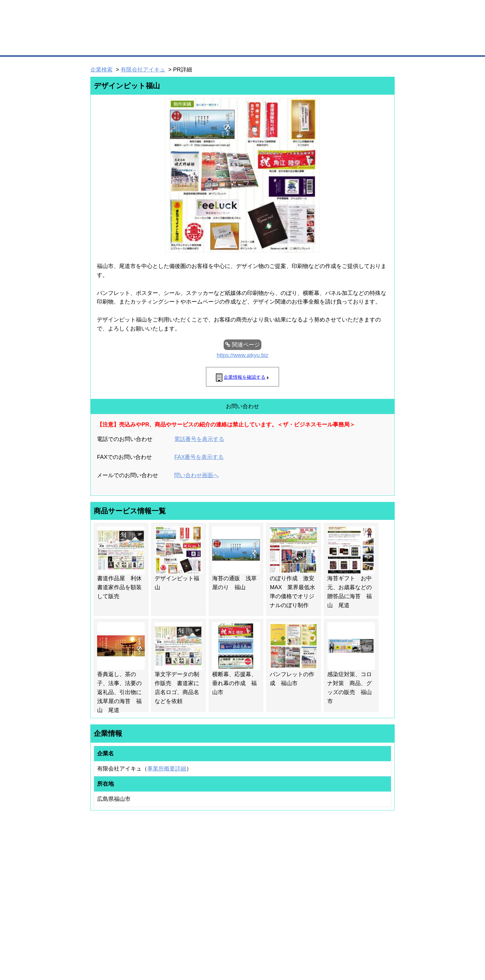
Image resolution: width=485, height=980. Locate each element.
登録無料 (114, 33)
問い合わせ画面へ (196, 475)
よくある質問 (352, 878)
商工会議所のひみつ (307, 878)
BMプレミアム (171, 870)
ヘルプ (250, 943)
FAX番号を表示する (199, 457)
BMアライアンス (173, 909)
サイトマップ (181, 943)
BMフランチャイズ (175, 917)
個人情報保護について (365, 943)
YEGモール (300, 895)
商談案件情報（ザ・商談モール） (112, 895)
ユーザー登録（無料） (103, 870)
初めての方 (100, 943)
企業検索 (101, 70)
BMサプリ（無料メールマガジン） (113, 911)
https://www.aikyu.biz (242, 355)
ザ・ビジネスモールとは (321, 11)
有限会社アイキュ (143, 70)
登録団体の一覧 (226, 870)
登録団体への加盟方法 (232, 878)
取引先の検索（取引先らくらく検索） (116, 878)
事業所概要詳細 (167, 769)
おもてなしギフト (306, 887)
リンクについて (284, 943)
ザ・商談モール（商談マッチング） (289, 46)
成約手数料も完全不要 (194, 33)
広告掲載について (140, 943)
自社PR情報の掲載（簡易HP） (110, 903)
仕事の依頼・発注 (99, 887)
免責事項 (98, 952)
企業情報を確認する (245, 377)
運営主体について (356, 887)
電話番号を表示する (199, 439)
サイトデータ (219, 943)
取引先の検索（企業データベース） (196, 46)
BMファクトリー (173, 892)
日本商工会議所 (304, 870)
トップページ (104, 46)
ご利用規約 (322, 943)
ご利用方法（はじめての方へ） (367, 870)
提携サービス (170, 900)
